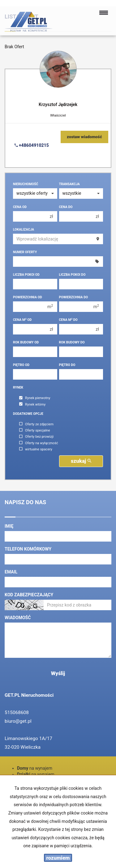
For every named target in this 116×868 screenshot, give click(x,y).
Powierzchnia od (28, 297)
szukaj (81, 461)
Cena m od (22, 320)
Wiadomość (18, 618)
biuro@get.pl (18, 721)
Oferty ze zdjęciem (36, 424)
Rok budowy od (26, 342)
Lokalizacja (24, 230)
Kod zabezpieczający (29, 595)
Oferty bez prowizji (36, 437)
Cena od (20, 207)
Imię (9, 526)
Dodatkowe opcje (28, 414)
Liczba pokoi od (26, 275)
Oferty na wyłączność (39, 443)
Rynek (18, 387)
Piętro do (67, 365)
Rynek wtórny (32, 404)
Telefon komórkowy (28, 549)
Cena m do (68, 320)
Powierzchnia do (74, 297)
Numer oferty (25, 252)
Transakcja (69, 184)
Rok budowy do (72, 342)
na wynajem (35, 768)
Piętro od (21, 365)
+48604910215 (32, 145)
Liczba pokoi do (72, 275)
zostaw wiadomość (84, 137)
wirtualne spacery (36, 449)
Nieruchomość (26, 184)
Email (11, 572)
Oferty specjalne (35, 430)
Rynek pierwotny (35, 398)
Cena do (66, 207)
